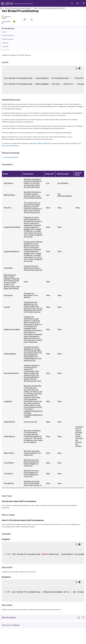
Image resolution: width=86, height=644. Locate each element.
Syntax (6, 32)
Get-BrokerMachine (11, 157)
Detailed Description (9, 35)
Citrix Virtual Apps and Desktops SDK (18, 8)
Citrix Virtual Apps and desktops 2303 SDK (49, 8)
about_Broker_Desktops (41, 143)
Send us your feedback (11, 625)
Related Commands (9, 39)
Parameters (7, 43)
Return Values (8, 50)
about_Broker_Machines (10, 146)
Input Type (7, 46)
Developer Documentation (20, 4)
